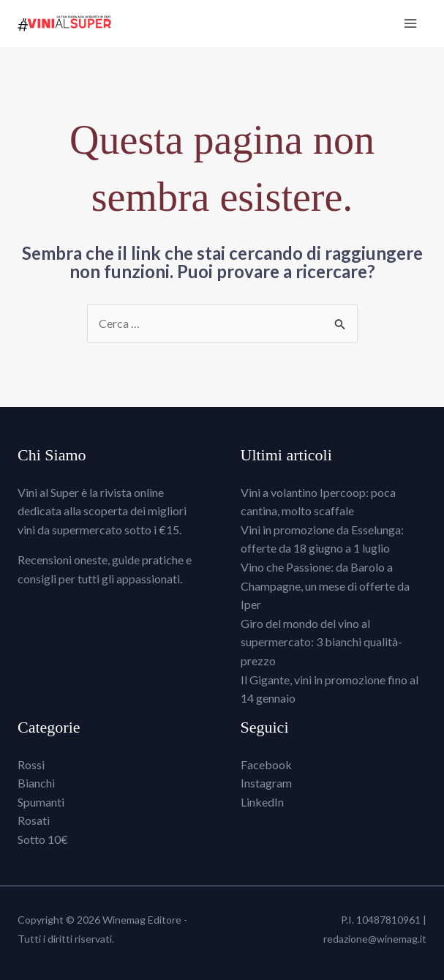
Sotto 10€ (43, 839)
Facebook (266, 764)
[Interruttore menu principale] (410, 23)
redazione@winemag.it (375, 939)
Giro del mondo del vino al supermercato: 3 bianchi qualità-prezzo (321, 642)
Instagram (266, 783)
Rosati (34, 820)
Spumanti (41, 802)
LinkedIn (262, 802)
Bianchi (36, 783)
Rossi (31, 764)
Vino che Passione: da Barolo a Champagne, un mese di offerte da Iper (325, 586)
